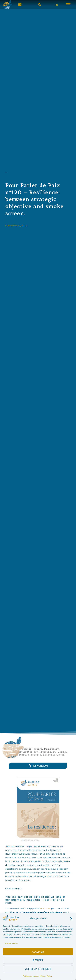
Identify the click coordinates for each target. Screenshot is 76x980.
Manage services (11, 943)
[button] (71, 918)
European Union (54, 755)
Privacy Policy (46, 976)
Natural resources (29, 755)
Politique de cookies (31, 976)
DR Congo (60, 752)
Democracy (52, 749)
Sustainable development (34, 752)
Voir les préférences (38, 969)
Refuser (38, 960)
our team (45, 909)
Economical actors (30, 749)
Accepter (38, 952)
